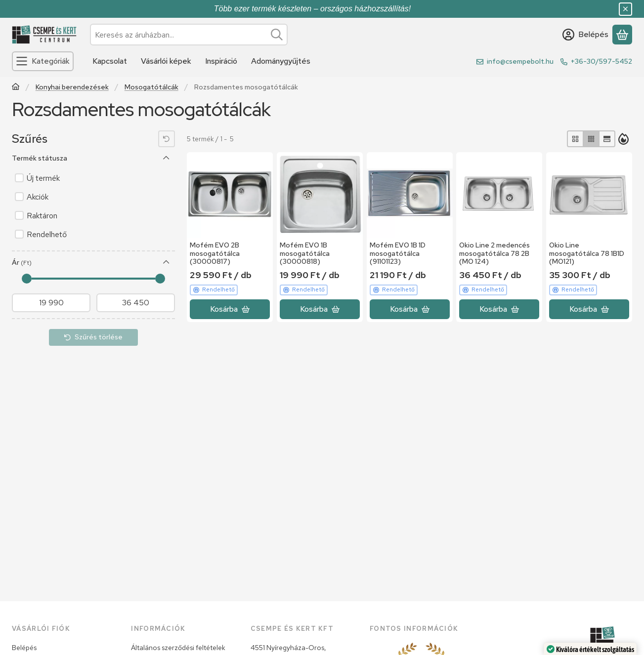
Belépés (24, 648)
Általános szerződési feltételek (178, 648)
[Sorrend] (624, 139)
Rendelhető (47, 234)
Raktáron (42, 216)
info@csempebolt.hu (520, 61)
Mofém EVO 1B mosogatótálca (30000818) (305, 253)
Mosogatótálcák (151, 87)
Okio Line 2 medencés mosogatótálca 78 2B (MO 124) (494, 253)
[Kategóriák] (43, 61)
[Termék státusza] (167, 158)
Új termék (43, 178)
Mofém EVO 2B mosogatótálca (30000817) (215, 253)
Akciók (38, 197)
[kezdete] (51, 303)
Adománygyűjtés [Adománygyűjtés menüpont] (281, 61)
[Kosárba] (230, 309)
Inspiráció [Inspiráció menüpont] (221, 61)
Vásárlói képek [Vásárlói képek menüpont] (166, 61)
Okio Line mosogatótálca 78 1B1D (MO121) (587, 253)
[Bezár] (625, 9)
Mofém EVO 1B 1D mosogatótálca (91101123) (398, 253)
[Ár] (167, 262)
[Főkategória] (16, 88)
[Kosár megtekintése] (622, 35)
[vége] (136, 303)
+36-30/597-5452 (601, 61)
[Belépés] (585, 35)
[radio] (575, 139)
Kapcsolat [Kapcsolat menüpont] (110, 61)
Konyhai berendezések (72, 87)
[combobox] (189, 35)
